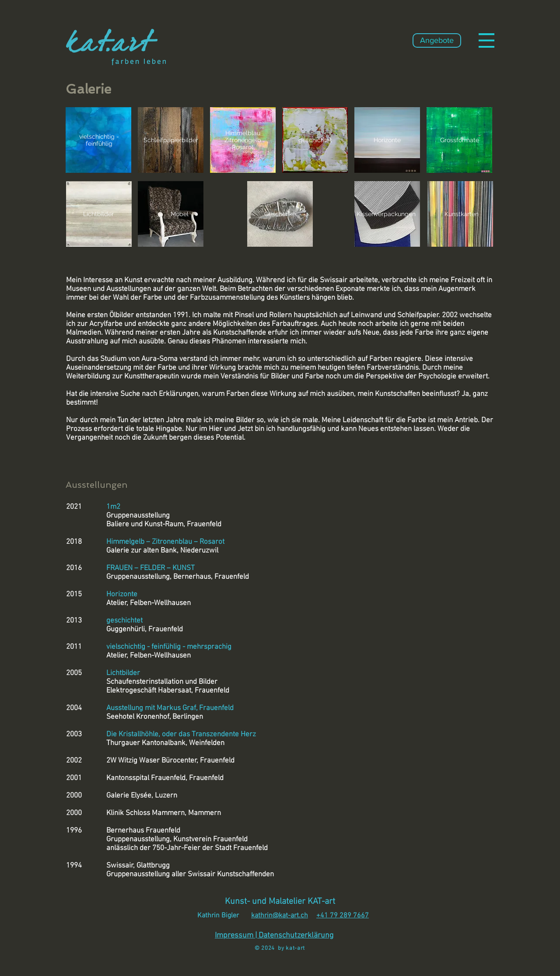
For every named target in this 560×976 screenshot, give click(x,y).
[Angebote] (437, 40)
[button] (486, 40)
